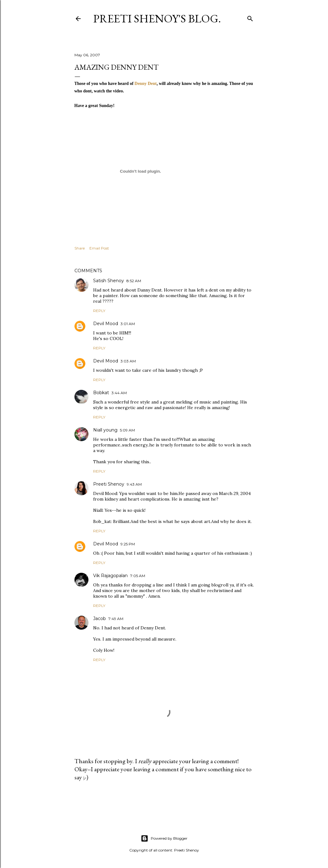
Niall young (105, 430)
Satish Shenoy (109, 281)
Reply (99, 311)
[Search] (250, 17)
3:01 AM (128, 324)
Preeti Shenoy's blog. (157, 19)
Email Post (99, 248)
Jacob (100, 618)
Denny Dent (146, 84)
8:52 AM (134, 281)
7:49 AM (116, 619)
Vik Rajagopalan (110, 576)
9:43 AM (134, 484)
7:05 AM (138, 576)
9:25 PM (128, 544)
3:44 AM (119, 393)
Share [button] (80, 248)
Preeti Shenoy (109, 484)
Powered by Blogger (164, 838)
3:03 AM (128, 361)
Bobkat (101, 393)
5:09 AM (127, 430)
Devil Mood (106, 324)
